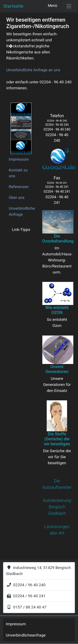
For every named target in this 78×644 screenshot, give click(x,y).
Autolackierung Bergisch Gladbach (57, 507)
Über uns (17, 198)
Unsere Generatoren (57, 369)
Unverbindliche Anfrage (22, 211)
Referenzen (19, 187)
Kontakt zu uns (18, 173)
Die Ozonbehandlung (58, 239)
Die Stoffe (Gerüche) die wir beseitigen (57, 439)
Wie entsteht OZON (57, 310)
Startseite (13, 6)
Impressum (19, 159)
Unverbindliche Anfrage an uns (33, 70)
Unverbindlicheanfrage (26, 635)
